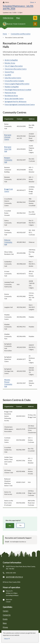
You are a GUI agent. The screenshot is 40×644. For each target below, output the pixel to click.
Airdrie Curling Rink (11, 60)
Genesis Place (9, 72)
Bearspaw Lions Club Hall (8, 149)
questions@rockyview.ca (14, 577)
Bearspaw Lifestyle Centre (8, 137)
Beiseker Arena (10, 63)
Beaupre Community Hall (8, 160)
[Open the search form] (35, 18)
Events (5, 619)
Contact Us (7, 615)
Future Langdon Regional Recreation (17, 84)
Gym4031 (8, 75)
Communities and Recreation (21, 34)
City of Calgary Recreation (14, 66)
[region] (20, 456)
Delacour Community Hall (8, 242)
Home (5, 34)
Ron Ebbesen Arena (11, 96)
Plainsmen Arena (10, 93)
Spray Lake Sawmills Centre (14, 99)
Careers (6, 611)
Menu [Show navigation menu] (35, 24)
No (20, 525)
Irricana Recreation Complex (14, 81)
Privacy (5, 627)
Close (6, 639)
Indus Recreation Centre (13, 78)
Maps (18, 18)
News (5, 623)
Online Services (8, 18)
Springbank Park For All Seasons (16, 101)
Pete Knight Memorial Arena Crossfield (18, 90)
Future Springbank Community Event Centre (20, 104)
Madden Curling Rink (12, 87)
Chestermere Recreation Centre (16, 69)
